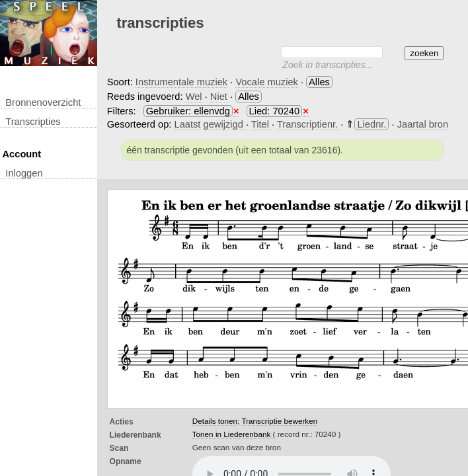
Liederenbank (136, 435)
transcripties (33, 122)
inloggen (24, 173)
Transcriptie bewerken (279, 421)
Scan (119, 448)
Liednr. (371, 124)
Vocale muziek (267, 82)
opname (126, 461)
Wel (194, 97)
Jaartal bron (423, 124)
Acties (122, 422)
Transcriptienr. (309, 124)
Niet (219, 97)
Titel (261, 124)
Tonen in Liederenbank (233, 434)
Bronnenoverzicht (43, 102)
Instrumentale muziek (181, 82)
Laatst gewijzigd (210, 124)
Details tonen (215, 421)
